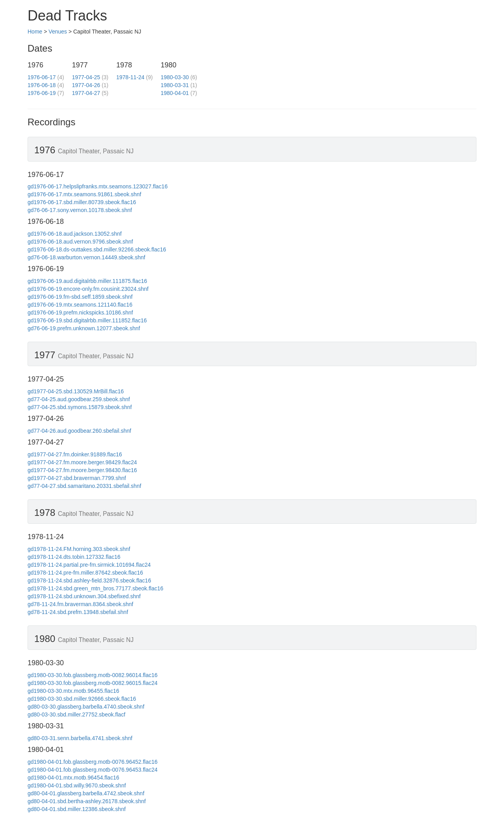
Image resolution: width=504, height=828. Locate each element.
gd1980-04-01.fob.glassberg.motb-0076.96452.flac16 (93, 762)
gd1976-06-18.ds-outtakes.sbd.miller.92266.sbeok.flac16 (97, 249)
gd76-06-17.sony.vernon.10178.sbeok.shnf (80, 210)
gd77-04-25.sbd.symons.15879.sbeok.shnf (80, 407)
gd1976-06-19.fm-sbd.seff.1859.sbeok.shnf (80, 297)
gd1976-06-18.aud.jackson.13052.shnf (75, 234)
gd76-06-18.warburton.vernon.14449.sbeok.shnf (86, 257)
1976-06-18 (42, 85)
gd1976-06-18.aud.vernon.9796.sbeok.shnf (80, 242)
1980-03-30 (175, 77)
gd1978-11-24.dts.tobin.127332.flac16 (74, 557)
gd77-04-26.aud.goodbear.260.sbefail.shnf (79, 431)
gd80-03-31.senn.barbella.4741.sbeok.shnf (80, 738)
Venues (58, 32)
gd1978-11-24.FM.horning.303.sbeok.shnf (79, 549)
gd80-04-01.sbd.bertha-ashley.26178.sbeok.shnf (87, 801)
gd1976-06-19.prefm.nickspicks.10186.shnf (80, 313)
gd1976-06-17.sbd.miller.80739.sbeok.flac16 (82, 202)
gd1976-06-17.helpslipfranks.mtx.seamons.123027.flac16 (98, 186)
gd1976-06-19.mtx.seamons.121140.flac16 (80, 305)
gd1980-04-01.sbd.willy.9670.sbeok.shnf (77, 785)
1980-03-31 (175, 85)
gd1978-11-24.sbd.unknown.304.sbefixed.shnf (84, 596)
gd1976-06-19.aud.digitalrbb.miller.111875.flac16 (87, 281)
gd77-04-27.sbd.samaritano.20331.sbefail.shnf (84, 486)
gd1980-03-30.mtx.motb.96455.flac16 (73, 691)
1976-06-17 (42, 77)
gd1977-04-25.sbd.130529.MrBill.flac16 (76, 391)
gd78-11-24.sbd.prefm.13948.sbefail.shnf (78, 612)
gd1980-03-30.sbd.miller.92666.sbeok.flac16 (82, 699)
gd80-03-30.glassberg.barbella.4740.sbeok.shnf (86, 707)
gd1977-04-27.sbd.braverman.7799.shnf (77, 478)
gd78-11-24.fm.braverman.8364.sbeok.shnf (81, 604)
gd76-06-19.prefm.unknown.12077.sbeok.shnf (84, 328)
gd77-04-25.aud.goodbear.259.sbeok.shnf (79, 399)
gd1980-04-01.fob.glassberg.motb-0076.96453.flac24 (93, 770)
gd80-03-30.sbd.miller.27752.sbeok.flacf (76, 714)
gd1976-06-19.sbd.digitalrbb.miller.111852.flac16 (87, 320)
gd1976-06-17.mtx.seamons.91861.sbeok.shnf (84, 194)
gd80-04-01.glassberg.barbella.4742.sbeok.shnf (86, 793)
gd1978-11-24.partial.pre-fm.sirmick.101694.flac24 (89, 565)
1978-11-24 (130, 77)
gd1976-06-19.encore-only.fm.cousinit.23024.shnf (88, 289)
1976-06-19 (42, 93)
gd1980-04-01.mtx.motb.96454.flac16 (73, 778)
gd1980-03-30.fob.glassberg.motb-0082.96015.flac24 (93, 683)
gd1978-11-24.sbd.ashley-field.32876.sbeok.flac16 (89, 581)
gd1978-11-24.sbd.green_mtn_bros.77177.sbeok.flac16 (95, 588)
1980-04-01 (175, 93)
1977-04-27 (86, 93)
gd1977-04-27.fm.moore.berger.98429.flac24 (82, 462)
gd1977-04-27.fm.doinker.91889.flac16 (75, 454)
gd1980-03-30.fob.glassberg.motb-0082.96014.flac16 (93, 675)
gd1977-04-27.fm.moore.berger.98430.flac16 (82, 470)
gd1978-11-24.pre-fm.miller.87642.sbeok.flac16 (85, 573)
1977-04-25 (86, 77)
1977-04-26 (86, 85)
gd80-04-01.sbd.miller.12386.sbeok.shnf (77, 809)
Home (35, 32)
